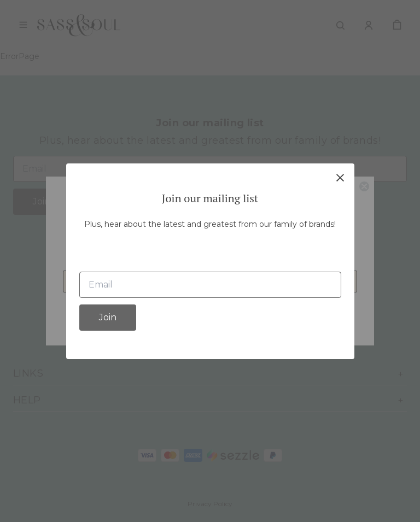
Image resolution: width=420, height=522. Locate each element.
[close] (340, 178)
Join (108, 317)
